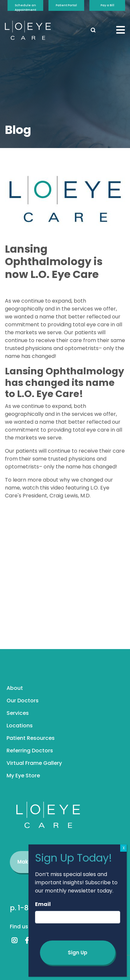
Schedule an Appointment (25, 7)
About (15, 688)
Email (43, 904)
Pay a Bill (107, 5)
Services (18, 713)
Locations (20, 726)
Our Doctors (23, 701)
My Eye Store (23, 776)
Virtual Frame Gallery (34, 763)
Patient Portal (66, 5)
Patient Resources (31, 738)
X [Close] (124, 848)
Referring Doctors (30, 751)
